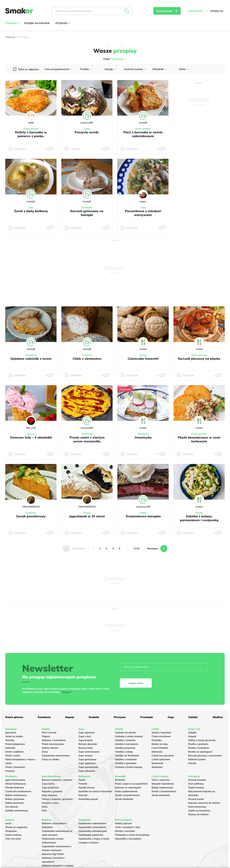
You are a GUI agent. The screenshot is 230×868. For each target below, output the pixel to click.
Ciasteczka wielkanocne (18, 791)
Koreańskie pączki (88, 799)
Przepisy (12, 23)
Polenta (192, 763)
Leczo (8, 823)
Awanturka (143, 437)
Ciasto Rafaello (160, 748)
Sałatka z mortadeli (126, 759)
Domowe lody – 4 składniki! (31, 437)
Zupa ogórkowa (87, 763)
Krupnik (192, 736)
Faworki (83, 784)
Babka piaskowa (14, 803)
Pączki (82, 780)
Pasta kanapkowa (15, 744)
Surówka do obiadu (125, 733)
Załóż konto (195, 11)
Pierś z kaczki (49, 733)
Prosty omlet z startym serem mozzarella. (87, 439)
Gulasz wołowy (13, 835)
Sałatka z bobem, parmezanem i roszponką (199, 518)
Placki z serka (13, 756)
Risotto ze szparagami (200, 752)
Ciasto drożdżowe (161, 736)
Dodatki (94, 717)
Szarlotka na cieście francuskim (95, 791)
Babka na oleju (160, 744)
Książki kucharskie (37, 23)
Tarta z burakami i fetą (127, 827)
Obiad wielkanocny (16, 784)
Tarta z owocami (161, 780)
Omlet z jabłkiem (15, 752)
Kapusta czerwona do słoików (204, 803)
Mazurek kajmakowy (163, 784)
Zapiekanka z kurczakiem (92, 827)
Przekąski (87, 208)
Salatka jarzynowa (125, 748)
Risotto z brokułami (199, 748)
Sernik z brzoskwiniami (127, 795)
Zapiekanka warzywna (91, 835)
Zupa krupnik (86, 740)
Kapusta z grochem (52, 791)
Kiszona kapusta (197, 780)
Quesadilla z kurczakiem (128, 839)
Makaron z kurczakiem (54, 740)
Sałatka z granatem (126, 763)
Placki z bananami (15, 767)
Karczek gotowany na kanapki (87, 213)
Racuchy (10, 740)
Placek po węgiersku (16, 827)
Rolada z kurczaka (125, 831)
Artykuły (62, 23)
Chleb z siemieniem (87, 359)
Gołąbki (192, 733)
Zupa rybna (48, 784)
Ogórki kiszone (196, 788)
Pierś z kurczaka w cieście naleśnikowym (143, 134)
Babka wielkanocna (16, 795)
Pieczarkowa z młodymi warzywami (143, 213)
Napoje (70, 717)
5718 (137, 548)
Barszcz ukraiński (88, 744)
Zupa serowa (85, 756)
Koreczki (83, 795)
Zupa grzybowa (50, 788)
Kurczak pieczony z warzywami (205, 756)
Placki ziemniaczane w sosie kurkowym (199, 439)
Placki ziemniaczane (53, 744)
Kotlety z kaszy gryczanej (202, 740)
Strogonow (11, 831)
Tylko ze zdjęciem (28, 69)
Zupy (31, 208)
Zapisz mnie (136, 683)
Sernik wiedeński (124, 799)
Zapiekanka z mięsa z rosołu (94, 839)
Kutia (45, 807)
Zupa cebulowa (87, 771)
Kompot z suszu (50, 803)
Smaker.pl (10, 37)
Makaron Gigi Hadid (53, 854)
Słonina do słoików (198, 814)
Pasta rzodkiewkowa (126, 791)
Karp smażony (50, 795)
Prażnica (10, 771)
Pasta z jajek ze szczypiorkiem (131, 784)
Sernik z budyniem (161, 733)
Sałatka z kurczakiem (127, 744)
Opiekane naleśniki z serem (31, 359)
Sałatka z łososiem (125, 740)
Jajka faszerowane (15, 780)
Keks (44, 811)
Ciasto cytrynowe (161, 759)
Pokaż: (115, 59)
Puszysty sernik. (87, 132)
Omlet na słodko (14, 736)
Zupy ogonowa (86, 733)
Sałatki (199, 513)
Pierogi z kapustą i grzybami (57, 799)
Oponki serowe (86, 788)
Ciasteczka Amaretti (143, 359)
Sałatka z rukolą (124, 752)
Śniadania (31, 355)
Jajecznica (11, 733)
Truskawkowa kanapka (143, 516)
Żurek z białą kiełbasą (31, 211)
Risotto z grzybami (198, 744)
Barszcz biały (86, 748)
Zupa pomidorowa (88, 767)
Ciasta (87, 129)
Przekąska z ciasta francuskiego (132, 835)
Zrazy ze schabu (51, 759)
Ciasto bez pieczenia (163, 756)
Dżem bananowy (197, 807)
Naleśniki (10, 748)
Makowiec (157, 752)
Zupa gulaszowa (87, 759)
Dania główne (31, 129)
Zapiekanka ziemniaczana (93, 831)
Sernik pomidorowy (31, 516)
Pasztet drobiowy (15, 788)
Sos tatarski (12, 807)
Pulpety (46, 736)
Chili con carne (13, 839)
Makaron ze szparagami (128, 788)
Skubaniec (157, 767)
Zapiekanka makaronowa (56, 756)
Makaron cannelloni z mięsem (58, 866)
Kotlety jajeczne (123, 823)
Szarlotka (157, 740)
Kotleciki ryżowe (197, 759)
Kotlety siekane (50, 748)
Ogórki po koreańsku (199, 811)
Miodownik (157, 763)
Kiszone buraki (196, 799)
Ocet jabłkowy (196, 784)
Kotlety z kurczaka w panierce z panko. (31, 134)
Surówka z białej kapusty (129, 767)
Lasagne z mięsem (88, 843)
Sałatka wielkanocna (17, 811)
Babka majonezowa (162, 788)
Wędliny (218, 717)
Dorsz (45, 752)
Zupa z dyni (85, 736)
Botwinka (120, 780)
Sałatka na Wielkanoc (127, 756)
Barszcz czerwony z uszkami (57, 780)
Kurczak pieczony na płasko (199, 359)
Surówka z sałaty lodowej (129, 736)
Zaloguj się (216, 11)
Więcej (65, 692)
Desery (143, 355)
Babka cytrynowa (15, 799)
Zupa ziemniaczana (89, 752)
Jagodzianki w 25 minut (87, 516)
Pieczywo (87, 355)
